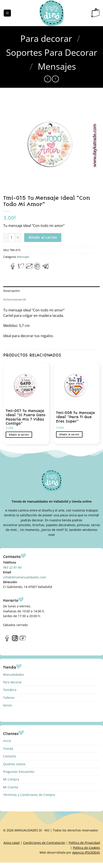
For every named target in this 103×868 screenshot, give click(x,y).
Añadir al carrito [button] (19, 435)
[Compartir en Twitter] (21, 268)
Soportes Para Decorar (52, 52)
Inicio (7, 741)
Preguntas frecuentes (19, 772)
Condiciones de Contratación (44, 843)
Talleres (9, 698)
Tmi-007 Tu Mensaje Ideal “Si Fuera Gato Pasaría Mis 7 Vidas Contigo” (26, 417)
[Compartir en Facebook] (13, 268)
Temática (10, 690)
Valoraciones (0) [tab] (15, 299)
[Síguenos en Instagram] (15, 640)
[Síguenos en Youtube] (23, 640)
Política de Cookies (86, 848)
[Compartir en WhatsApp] (6, 268)
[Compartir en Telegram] (46, 268)
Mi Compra (11, 779)
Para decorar (46, 38)
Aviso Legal (12, 843)
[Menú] (7, 13)
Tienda (8, 749)
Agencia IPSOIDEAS (86, 852)
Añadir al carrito (43, 237)
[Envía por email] (29, 268)
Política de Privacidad (84, 843)
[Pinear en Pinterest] (38, 268)
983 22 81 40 (12, 567)
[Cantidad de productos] (12, 238)
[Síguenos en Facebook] (7, 640)
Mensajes (57, 66)
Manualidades (14, 675)
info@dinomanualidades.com (25, 577)
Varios (8, 705)
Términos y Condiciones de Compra (29, 795)
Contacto (9, 756)
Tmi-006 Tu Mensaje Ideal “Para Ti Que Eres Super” (76, 417)
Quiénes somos (14, 764)
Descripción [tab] (12, 291)
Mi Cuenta (11, 787)
